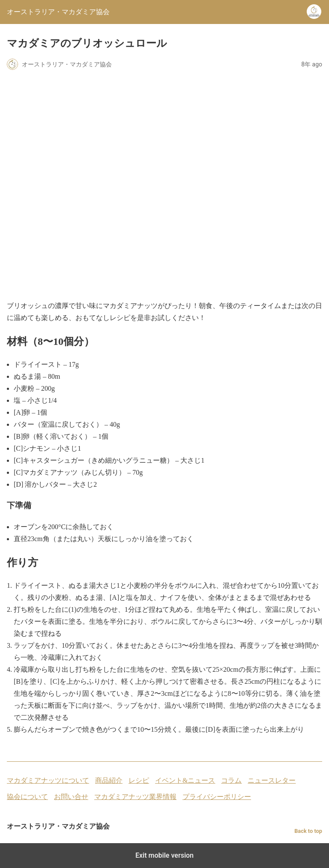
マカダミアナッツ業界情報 (135, 797)
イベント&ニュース (185, 780)
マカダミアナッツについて (48, 780)
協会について (27, 797)
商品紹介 (109, 780)
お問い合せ (71, 797)
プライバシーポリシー (217, 797)
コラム (231, 780)
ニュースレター (272, 780)
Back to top (308, 831)
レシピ (139, 780)
